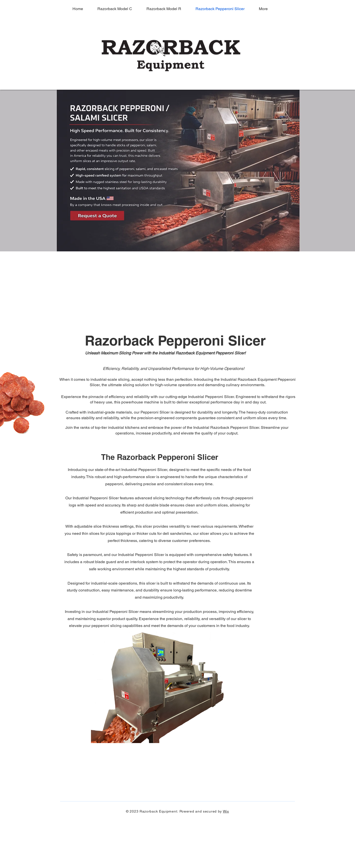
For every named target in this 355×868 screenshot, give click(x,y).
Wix (226, 811)
